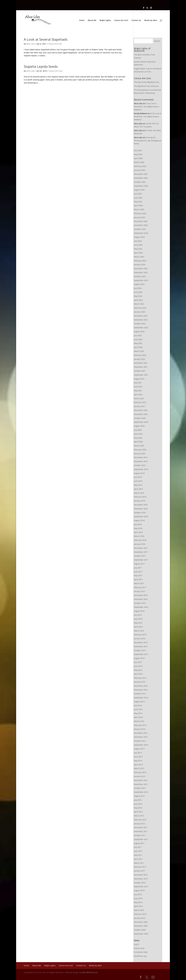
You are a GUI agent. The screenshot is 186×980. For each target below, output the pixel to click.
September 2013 (141, 745)
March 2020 (139, 446)
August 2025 (139, 190)
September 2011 (141, 839)
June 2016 (138, 619)
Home (82, 20)
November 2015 (141, 646)
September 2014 (141, 698)
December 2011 (141, 827)
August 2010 (139, 890)
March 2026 (139, 162)
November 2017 (141, 552)
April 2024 (138, 253)
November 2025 (141, 178)
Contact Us (136, 20)
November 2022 (141, 320)
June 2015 (138, 666)
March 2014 (139, 721)
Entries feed (139, 948)
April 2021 (138, 395)
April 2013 (138, 765)
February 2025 (140, 213)
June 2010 (138, 898)
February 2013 (140, 772)
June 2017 (138, 572)
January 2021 (140, 406)
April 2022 (138, 347)
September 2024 (141, 233)
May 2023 (138, 296)
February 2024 (140, 261)
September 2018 (141, 516)
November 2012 (141, 784)
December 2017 (141, 548)
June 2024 (138, 245)
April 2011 (138, 859)
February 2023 (140, 308)
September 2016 (141, 607)
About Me (92, 20)
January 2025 (140, 217)
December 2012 (141, 780)
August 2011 (139, 843)
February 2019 (140, 497)
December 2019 (141, 457)
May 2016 (138, 623)
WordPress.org (140, 956)
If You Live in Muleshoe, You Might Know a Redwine (146, 107)
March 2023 (139, 304)
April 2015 (138, 674)
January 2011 (140, 871)
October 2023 (140, 276)
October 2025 (140, 182)
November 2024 (141, 225)
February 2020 (140, 450)
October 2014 (140, 694)
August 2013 (139, 749)
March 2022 (139, 351)
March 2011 (139, 863)
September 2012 (141, 792)
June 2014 (138, 709)
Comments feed (141, 952)
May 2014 (138, 713)
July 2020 (138, 430)
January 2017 (140, 591)
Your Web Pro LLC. (90, 972)
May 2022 (138, 343)
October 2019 (140, 465)
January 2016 (140, 639)
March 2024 (139, 257)
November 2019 (141, 461)
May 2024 (138, 249)
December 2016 (141, 595)
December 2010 (141, 875)
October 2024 (140, 229)
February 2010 (140, 914)
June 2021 (138, 387)
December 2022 (141, 316)
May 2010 (138, 902)
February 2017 (140, 587)
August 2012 (139, 796)
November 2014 (141, 690)
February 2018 (140, 540)
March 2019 (139, 493)
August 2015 (139, 658)
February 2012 (140, 820)
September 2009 (141, 934)
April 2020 (138, 442)
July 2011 (138, 847)
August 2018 (139, 520)
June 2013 (138, 757)
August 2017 (139, 564)
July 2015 (138, 662)
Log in (137, 944)
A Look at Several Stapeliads (46, 39)
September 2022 (141, 328)
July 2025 (138, 194)
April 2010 (138, 906)
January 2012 (140, 824)
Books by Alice (151, 20)
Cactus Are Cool (121, 20)
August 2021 (139, 379)
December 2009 (141, 922)
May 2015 (138, 670)
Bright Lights (105, 20)
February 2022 (140, 355)
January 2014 (140, 729)
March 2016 (139, 631)
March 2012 (139, 816)
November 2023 (141, 272)
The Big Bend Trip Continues (146, 86)
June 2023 (138, 292)
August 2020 (139, 426)
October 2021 (140, 371)
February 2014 (140, 725)
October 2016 (140, 603)
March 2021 (139, 398)
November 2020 (141, 414)
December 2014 (141, 686)
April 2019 (138, 489)
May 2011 (138, 855)
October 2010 (140, 883)
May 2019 (138, 485)
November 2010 (141, 879)
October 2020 (140, 418)
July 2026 (138, 150)
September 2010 (141, 886)
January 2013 (140, 776)
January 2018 (140, 544)
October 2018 (140, 513)
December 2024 (141, 221)
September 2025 (141, 186)
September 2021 (141, 375)
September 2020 (141, 422)
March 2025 (139, 209)
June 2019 (138, 481)
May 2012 (138, 808)
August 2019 (139, 473)
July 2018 (138, 524)
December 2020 (141, 410)
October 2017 (140, 556)
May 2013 (138, 761)
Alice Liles (31, 44)
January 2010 (140, 918)
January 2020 (140, 454)
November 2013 (141, 737)
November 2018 (141, 509)
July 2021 (138, 383)
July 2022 (138, 335)
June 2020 (138, 434)
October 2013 (140, 741)
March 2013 (139, 768)
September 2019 (141, 469)
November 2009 (141, 926)
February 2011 (140, 867)
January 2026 (140, 170)
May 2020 (138, 438)
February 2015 (140, 678)
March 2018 (139, 536)
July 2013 (138, 753)
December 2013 (141, 733)
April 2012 (138, 812)
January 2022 (140, 359)
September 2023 (141, 280)
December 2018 (141, 505)
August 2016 (139, 611)
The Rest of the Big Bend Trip (147, 82)
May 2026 (138, 154)
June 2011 (138, 851)
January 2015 (140, 682)
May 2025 (138, 202)
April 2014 (138, 717)
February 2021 (140, 402)
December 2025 (141, 174)
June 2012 (138, 804)
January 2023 (140, 312)
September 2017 (141, 560)
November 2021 (141, 367)
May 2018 (138, 528)
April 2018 (138, 532)
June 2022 (138, 339)
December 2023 (141, 268)
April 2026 (138, 158)
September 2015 (141, 654)
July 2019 (138, 477)
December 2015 (141, 642)
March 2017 (139, 583)
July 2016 (138, 615)
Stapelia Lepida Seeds (41, 66)
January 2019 (140, 501)
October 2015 (140, 650)
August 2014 (139, 702)
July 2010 (138, 894)
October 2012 (140, 788)
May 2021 (138, 391)
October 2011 (140, 835)
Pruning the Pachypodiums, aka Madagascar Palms (148, 141)
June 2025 (138, 198)
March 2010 (139, 910)
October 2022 (140, 324)
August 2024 (139, 237)
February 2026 (140, 166)
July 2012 (138, 800)
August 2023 (139, 284)
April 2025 (138, 205)
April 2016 (138, 627)
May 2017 (138, 576)
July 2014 (138, 706)
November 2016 (141, 599)
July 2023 (138, 288)
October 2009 (140, 930)
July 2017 (138, 568)
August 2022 (139, 332)
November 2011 (141, 831)
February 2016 (140, 635)
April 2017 (138, 579)
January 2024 (140, 265)
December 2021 (141, 363)
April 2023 (138, 300)
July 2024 (138, 241)
